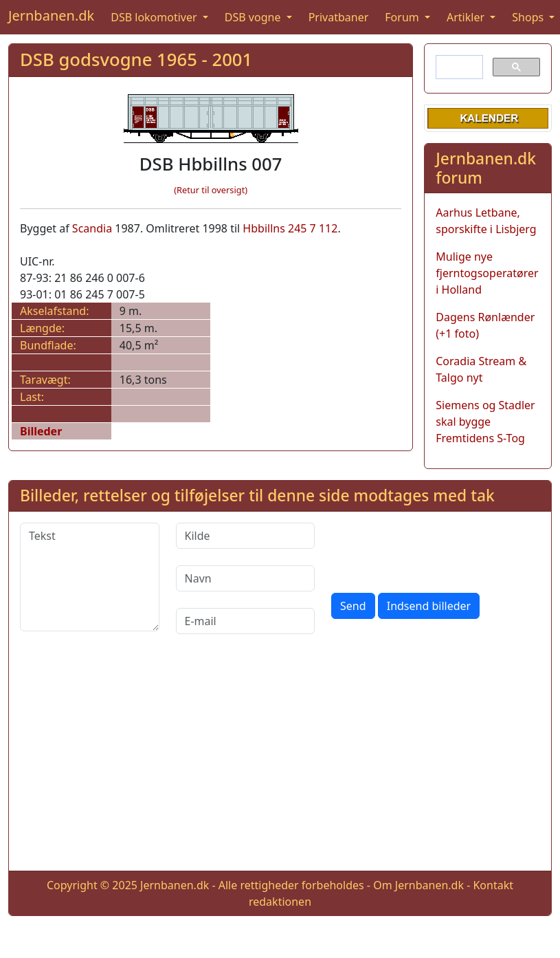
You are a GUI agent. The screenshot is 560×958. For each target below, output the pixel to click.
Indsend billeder (429, 606)
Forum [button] (403, 17)
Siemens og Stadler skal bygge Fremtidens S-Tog (485, 422)
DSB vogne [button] (254, 17)
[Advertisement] (280, 763)
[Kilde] (246, 536)
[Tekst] (90, 577)
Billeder (41, 431)
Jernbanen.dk (51, 15)
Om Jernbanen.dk (418, 885)
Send (353, 606)
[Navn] (246, 578)
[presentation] (436, 549)
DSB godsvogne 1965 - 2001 (136, 59)
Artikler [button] (467, 17)
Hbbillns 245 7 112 (290, 228)
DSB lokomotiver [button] (155, 17)
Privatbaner (339, 17)
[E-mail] (246, 621)
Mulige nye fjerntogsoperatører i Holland (487, 273)
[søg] (458, 67)
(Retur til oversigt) (211, 190)
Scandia (92, 228)
